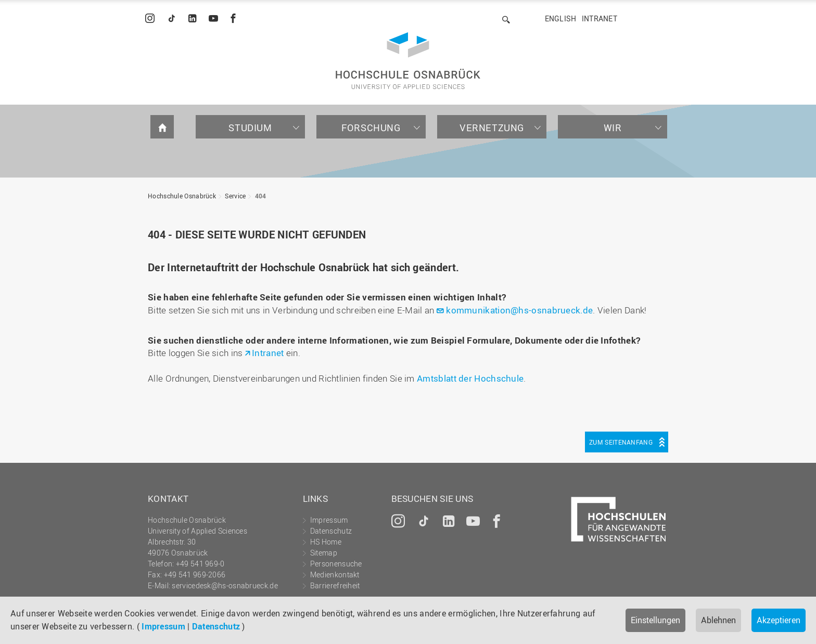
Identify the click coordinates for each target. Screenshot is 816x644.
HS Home (326, 542)
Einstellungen (655, 620)
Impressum (163, 626)
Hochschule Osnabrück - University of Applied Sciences (408, 61)
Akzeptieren (779, 620)
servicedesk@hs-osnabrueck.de (225, 585)
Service (235, 196)
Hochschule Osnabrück (182, 196)
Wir (613, 128)
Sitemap (324, 553)
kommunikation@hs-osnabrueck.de (519, 310)
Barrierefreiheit (335, 585)
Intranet (600, 18)
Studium (250, 128)
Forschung (371, 128)
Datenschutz (216, 626)
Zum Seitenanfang (621, 442)
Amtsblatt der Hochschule (470, 378)
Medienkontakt (335, 574)
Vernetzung (492, 128)
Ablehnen (718, 620)
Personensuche (336, 564)
